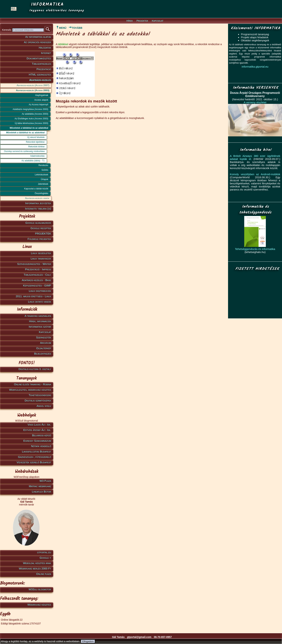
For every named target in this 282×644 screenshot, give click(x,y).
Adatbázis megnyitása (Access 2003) (30, 109)
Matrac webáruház (40, 486)
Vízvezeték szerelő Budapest (34, 462)
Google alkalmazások (38, 223)
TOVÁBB (75, 28)
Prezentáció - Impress (38, 269)
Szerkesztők (44, 337)
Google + (45, 558)
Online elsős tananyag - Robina (33, 384)
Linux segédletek (41, 253)
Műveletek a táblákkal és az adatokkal (29, 128)
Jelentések (43, 184)
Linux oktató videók (40, 302)
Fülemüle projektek (39, 239)
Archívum (46, 343)
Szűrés (45, 170)
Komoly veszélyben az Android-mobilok (255, 174)
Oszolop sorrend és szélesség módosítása (24, 151)
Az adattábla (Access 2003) (35, 114)
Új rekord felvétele (36, 137)
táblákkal (63, 44)
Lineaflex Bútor (41, 492)
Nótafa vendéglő (41, 446)
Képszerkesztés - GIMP (37, 285)
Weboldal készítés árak (37, 563)
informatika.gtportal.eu (255, 67)
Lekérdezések (41, 175)
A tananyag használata (38, 316)
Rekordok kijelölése (35, 142)
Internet (46, 53)
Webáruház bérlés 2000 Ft (35, 568)
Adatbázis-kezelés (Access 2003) (33, 90)
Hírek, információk (40, 321)
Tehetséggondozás (40, 395)
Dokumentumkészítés (39, 58)
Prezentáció (44, 69)
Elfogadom (88, 641)
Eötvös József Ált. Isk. (37, 430)
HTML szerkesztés (40, 74)
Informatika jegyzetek (38, 203)
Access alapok (41, 100)
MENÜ (61, 28)
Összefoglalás (41, 193)
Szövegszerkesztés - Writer (34, 264)
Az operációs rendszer (37, 42)
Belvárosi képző (42, 435)
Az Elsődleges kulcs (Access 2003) (31, 119)
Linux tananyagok (41, 258)
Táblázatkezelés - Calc (37, 275)
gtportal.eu (44, 552)
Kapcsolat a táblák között (36, 189)
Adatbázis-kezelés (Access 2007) (33, 85)
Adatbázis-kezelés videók (37, 198)
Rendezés (43, 165)
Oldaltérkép (44, 348)
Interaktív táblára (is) (38, 209)
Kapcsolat (158, 21)
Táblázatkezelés (41, 64)
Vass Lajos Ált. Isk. (39, 425)
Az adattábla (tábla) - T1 (33, 161)
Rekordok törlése (36, 147)
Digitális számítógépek (38, 400)
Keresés (7, 30)
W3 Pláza (45, 481)
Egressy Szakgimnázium (37, 441)
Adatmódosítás (37, 156)
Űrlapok (45, 179)
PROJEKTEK (43, 234)
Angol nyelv (44, 406)
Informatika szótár (40, 327)
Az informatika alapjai (38, 37)
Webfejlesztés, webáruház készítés (30, 390)
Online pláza (44, 574)
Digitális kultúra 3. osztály (35, 369)
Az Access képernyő (38, 105)
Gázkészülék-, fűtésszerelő (35, 457)
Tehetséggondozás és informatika (255, 249)
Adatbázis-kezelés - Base (36, 280)
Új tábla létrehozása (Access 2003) (31, 123)
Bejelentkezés (43, 354)
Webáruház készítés (39, 605)
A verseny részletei (255, 102)
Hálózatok (45, 48)
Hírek (130, 21)
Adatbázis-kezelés (40, 80)
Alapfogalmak (42, 95)
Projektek (142, 21)
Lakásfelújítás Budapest (37, 451)
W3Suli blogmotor (40, 589)
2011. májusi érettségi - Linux (33, 296)
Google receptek (41, 228)
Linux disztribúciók (40, 291)
